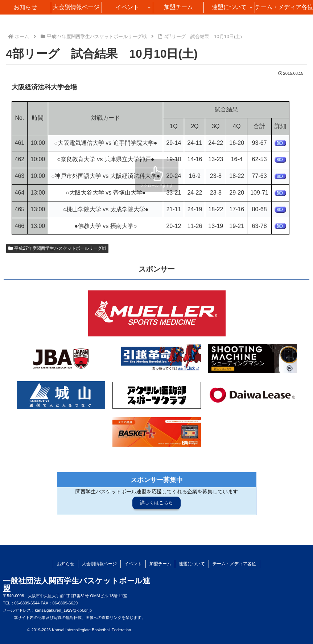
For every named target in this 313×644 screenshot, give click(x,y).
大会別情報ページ (99, 564)
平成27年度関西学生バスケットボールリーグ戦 (57, 248)
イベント (133, 564)
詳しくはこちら (156, 503)
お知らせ (66, 564)
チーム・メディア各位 (234, 564)
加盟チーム (160, 564)
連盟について (192, 564)
